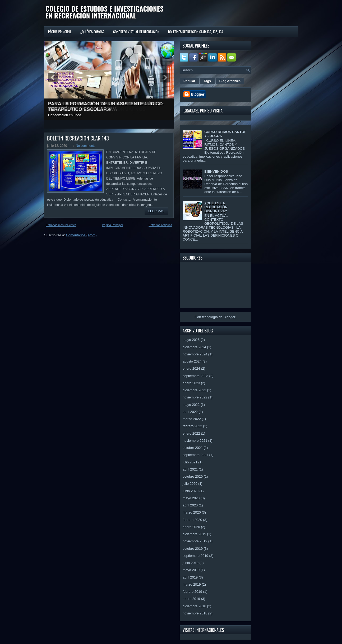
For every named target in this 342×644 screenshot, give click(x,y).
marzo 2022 (192, 419)
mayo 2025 (191, 340)
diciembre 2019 (194, 534)
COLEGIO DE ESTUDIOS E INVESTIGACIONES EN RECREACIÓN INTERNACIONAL (105, 12)
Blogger (229, 317)
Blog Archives (230, 81)
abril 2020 (190, 505)
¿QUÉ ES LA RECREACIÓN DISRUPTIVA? (216, 207)
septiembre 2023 (195, 376)
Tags (207, 81)
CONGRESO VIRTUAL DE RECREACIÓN (136, 32)
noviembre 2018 (195, 613)
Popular (189, 81)
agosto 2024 (192, 361)
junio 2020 (191, 491)
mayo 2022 (191, 405)
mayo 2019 (191, 570)
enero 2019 (191, 599)
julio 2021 (190, 462)
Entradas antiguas (160, 225)
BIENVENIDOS (216, 171)
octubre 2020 (193, 476)
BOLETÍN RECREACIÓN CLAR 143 (78, 138)
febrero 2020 (192, 520)
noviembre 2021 (195, 441)
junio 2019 (191, 563)
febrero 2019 (192, 592)
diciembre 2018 (194, 606)
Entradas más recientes (61, 225)
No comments (86, 146)
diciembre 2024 (194, 347)
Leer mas (156, 211)
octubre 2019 (193, 549)
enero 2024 (191, 368)
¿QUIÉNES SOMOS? (92, 32)
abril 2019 (190, 577)
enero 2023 (191, 383)
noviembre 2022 (195, 397)
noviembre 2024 (195, 354)
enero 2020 (191, 527)
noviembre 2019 (195, 541)
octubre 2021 (193, 448)
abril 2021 (190, 469)
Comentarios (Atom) (81, 235)
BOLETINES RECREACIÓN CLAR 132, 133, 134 (196, 32)
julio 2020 (190, 484)
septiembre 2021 (195, 455)
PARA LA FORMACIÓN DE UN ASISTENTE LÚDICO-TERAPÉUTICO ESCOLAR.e (106, 107)
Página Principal (60, 32)
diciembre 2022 (194, 390)
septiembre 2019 (195, 556)
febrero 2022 (192, 426)
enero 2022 (191, 433)
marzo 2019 (192, 584)
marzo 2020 (192, 512)
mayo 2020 (191, 498)
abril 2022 (190, 412)
